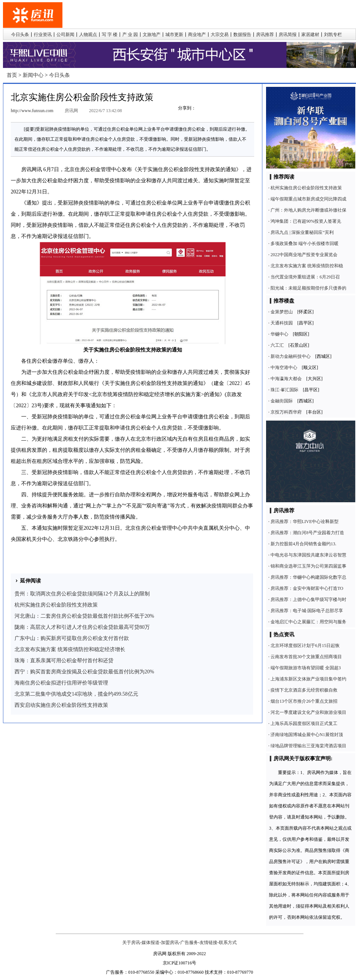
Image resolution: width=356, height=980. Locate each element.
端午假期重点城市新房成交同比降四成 (308, 199)
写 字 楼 (110, 35)
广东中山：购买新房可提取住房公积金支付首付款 (72, 638)
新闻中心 (33, 75)
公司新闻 (65, 35)
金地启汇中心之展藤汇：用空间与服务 (308, 622)
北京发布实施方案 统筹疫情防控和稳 (307, 266)
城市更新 (174, 35)
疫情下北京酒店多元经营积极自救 (304, 690)
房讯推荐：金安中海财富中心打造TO (307, 588)
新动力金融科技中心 (291, 356)
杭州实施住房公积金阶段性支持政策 (56, 605)
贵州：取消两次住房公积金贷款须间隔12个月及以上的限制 (82, 594)
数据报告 (242, 35)
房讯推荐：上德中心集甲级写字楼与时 (308, 600)
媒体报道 (151, 943)
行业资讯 (43, 35)
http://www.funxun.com (32, 111)
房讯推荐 (265, 35)
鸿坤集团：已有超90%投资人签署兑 (306, 221)
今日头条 (20, 35)
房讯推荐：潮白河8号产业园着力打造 (307, 533)
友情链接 (208, 943)
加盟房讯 (170, 943)
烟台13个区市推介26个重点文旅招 (304, 701)
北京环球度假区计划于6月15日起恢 (305, 646)
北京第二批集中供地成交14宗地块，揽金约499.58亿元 (76, 694)
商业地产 (197, 35)
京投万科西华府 (286, 412)
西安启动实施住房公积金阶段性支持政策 (61, 705)
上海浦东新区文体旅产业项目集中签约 (308, 679)
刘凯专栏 (333, 35)
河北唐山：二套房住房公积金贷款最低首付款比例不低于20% (84, 616)
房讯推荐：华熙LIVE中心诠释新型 (305, 522)
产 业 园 (130, 35)
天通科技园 (282, 323)
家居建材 (310, 35)
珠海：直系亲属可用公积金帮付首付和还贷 (64, 661)
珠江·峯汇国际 (284, 390)
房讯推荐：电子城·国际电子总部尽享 (307, 611)
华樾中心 (279, 334)
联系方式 (228, 943)
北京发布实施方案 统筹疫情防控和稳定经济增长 (70, 649)
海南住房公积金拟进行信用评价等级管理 (61, 683)
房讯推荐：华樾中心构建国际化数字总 (308, 577)
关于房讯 (131, 943)
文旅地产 (152, 35)
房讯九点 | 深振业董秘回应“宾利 (302, 232)
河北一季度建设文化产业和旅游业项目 (308, 712)
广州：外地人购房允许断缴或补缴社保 (308, 210)
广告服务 (189, 943)
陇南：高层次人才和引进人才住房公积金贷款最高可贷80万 (82, 627)
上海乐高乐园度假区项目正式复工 (304, 723)
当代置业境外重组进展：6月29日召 (305, 277)
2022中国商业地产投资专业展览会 (304, 255)
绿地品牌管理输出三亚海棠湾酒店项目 (308, 746)
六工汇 (277, 345)
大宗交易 (220, 35)
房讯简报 (288, 35)
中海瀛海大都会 (286, 379)
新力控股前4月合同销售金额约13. (303, 544)
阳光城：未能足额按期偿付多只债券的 (308, 288)
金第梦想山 (282, 312)
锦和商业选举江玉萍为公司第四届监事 (308, 566)
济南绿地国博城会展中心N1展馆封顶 (307, 735)
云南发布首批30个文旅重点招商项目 (306, 657)
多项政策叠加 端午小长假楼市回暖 (305, 244)
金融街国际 (282, 401)
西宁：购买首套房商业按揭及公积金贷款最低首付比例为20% (84, 672)
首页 (12, 75)
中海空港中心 (284, 367)
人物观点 (88, 35)
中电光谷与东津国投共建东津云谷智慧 (308, 555)
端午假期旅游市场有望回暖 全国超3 (306, 668)
